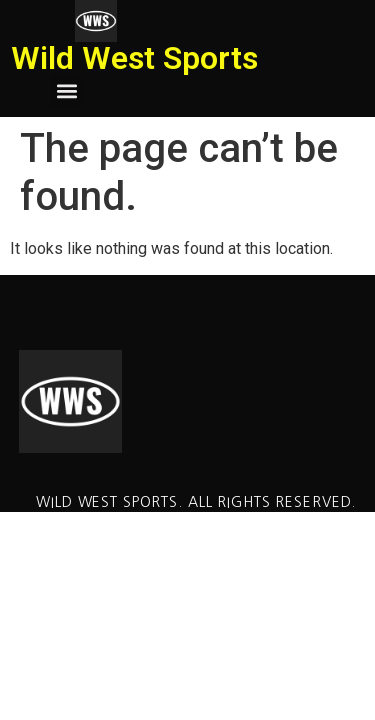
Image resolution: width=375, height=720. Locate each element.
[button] (66, 90)
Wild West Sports (134, 58)
